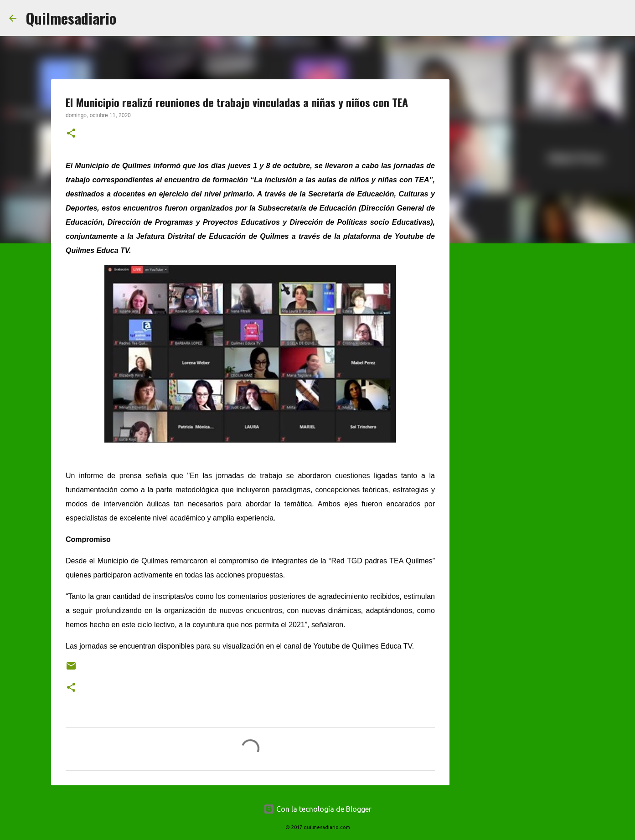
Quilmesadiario (71, 18)
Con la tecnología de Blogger (317, 809)
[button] (71, 134)
